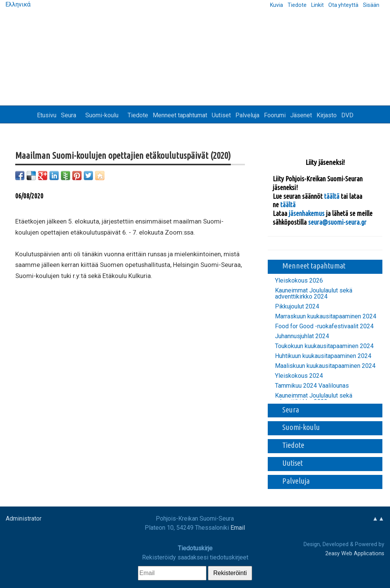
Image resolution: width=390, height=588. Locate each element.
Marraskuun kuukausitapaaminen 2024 (326, 316)
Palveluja (247, 115)
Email (238, 528)
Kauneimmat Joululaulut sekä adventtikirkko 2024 (314, 294)
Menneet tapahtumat (180, 115)
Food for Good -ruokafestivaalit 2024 (324, 326)
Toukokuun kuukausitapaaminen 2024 (324, 346)
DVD (347, 115)
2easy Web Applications (355, 554)
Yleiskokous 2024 (299, 376)
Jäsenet (301, 115)
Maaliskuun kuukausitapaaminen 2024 (325, 366)
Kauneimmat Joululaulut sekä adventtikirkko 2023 (314, 399)
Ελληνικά (17, 4)
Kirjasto (327, 115)
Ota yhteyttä (343, 5)
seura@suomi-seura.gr (337, 222)
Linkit (317, 5)
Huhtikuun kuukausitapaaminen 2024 (323, 356)
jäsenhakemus (307, 213)
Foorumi (275, 115)
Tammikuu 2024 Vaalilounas (312, 386)
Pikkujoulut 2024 (297, 307)
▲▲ (378, 518)
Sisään (371, 5)
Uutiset (221, 115)
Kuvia (277, 5)
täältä (332, 196)
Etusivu (47, 115)
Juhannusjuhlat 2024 (302, 336)
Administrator (24, 518)
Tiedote (297, 5)
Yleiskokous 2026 (299, 281)
